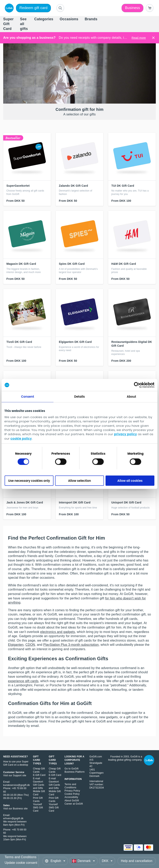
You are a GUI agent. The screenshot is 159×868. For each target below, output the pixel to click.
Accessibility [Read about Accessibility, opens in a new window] (71, 797)
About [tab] (131, 397)
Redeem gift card (33, 8)
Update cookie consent (21, 863)
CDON (30, 645)
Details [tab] (79, 397)
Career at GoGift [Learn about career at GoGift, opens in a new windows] (74, 804)
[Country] (84, 861)
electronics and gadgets (58, 632)
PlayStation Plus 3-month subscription (71, 645)
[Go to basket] (150, 8)
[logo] (8, 8)
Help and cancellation (137, 861)
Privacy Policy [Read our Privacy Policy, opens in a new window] (72, 791)
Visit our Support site (15, 775)
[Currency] (107, 861)
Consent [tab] (28, 397)
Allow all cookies (130, 481)
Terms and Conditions (21, 857)
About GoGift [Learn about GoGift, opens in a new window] (72, 801)
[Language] (55, 861)
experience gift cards (23, 681)
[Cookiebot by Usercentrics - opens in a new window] (137, 385)
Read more (139, 38)
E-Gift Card (39, 775)
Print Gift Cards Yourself (38, 801)
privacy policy (125, 434)
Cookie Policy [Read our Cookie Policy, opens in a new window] (72, 794)
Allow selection (79, 481)
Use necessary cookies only (29, 481)
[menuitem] (8, 24)
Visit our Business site (15, 809)
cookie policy (21, 439)
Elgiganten (16, 645)
